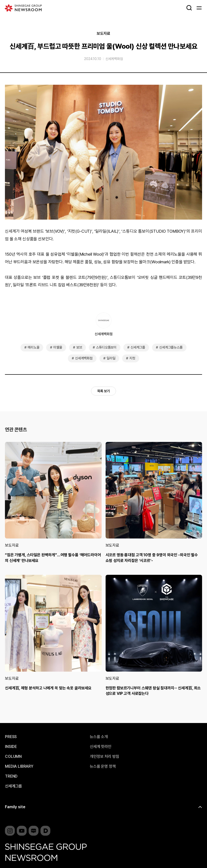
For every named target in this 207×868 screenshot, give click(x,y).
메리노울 (33, 347)
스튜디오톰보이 (106, 347)
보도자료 (103, 34)
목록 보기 (103, 391)
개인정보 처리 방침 (104, 757)
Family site (15, 807)
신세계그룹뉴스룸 (171, 347)
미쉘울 (58, 347)
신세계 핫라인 (101, 747)
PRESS (11, 737)
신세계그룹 (138, 347)
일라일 (111, 358)
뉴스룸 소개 (99, 737)
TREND (11, 776)
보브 (79, 347)
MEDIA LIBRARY (19, 766)
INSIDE (11, 747)
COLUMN (13, 757)
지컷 (132, 358)
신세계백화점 (114, 59)
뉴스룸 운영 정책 (103, 766)
